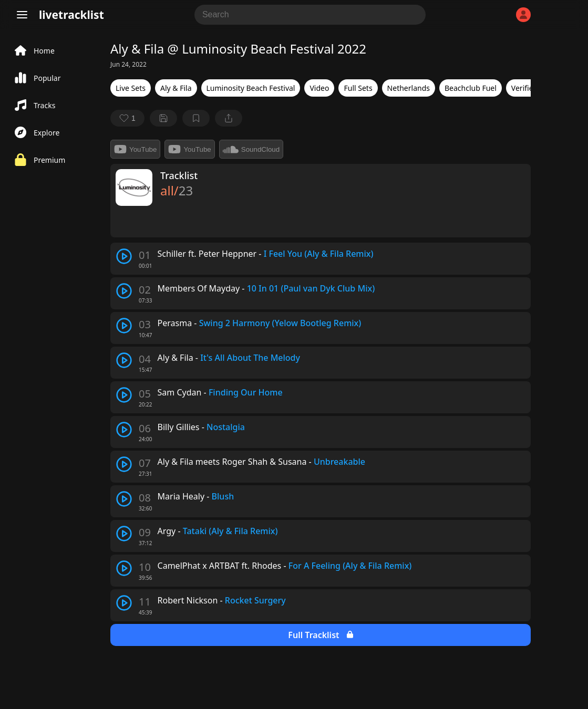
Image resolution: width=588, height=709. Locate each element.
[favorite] (127, 118)
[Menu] (22, 15)
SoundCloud (251, 149)
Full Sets (358, 88)
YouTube (135, 149)
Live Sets (131, 88)
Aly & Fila (176, 88)
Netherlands (409, 88)
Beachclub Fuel (471, 88)
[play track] (124, 256)
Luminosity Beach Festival (251, 88)
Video (319, 88)
